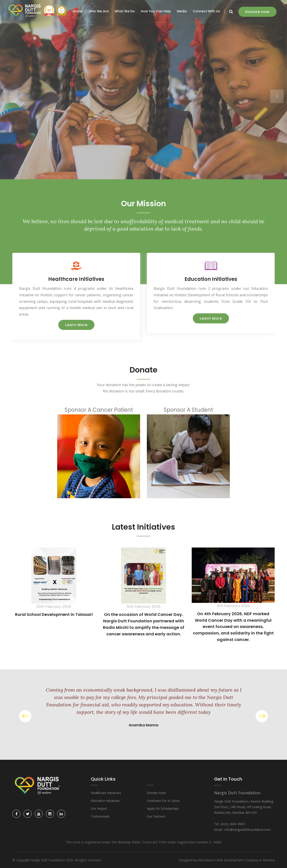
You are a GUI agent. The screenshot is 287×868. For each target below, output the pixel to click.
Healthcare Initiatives (76, 279)
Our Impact (99, 808)
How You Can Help (156, 11)
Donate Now (156, 793)
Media (182, 11)
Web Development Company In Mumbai (246, 860)
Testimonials (100, 816)
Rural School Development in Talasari (54, 614)
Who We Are (99, 11)
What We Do (125, 11)
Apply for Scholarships (163, 808)
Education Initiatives (211, 279)
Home (78, 11)
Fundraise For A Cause (163, 801)
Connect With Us (206, 11)
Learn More (76, 325)
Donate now (257, 12)
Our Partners (156, 816)
